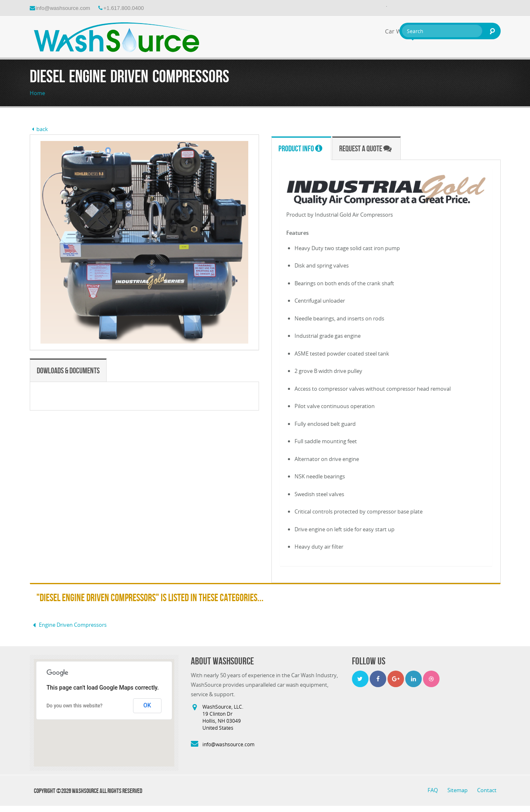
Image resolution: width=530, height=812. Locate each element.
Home (37, 93)
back (39, 129)
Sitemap (458, 790)
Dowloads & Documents (68, 370)
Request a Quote (365, 148)
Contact (487, 790)
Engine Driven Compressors (68, 625)
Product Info (300, 148)
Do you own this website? (75, 706)
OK (147, 705)
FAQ (433, 790)
